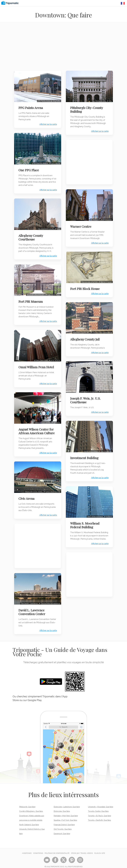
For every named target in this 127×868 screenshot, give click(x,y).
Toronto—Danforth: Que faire (99, 817)
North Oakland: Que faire (29, 821)
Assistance (27, 850)
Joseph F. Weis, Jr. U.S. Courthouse (86, 398)
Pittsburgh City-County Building (87, 109)
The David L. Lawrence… (30, 600)
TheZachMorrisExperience (50, 600)
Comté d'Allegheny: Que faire (31, 808)
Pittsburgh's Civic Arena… (34, 489)
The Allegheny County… (46, 227)
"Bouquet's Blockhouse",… (36, 293)
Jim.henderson (106, 389)
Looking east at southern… (89, 389)
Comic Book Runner (53, 489)
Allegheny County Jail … (81, 331)
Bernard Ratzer (106, 281)
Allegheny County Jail (85, 337)
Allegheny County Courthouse (31, 236)
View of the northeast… (95, 513)
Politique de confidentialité (57, 850)
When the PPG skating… (40, 162)
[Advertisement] (63, 48)
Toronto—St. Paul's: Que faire (100, 812)
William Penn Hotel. (41, 358)
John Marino (55, 162)
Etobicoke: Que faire (62, 808)
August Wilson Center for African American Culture (37, 428)
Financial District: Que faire (64, 821)
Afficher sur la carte (48, 124)
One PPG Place (29, 169)
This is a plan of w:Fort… (90, 281)
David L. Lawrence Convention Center (32, 609)
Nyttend (109, 513)
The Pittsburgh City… (99, 101)
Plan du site (100, 850)
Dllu (58, 227)
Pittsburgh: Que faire (27, 803)
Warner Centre (81, 226)
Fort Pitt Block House (85, 287)
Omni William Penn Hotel (37, 365)
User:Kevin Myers (54, 293)
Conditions (38, 850)
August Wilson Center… (43, 420)
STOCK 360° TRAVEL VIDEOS (82, 850)
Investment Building (91, 448)
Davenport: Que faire (62, 830)
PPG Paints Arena (31, 107)
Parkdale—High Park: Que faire (66, 812)
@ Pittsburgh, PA (96, 219)
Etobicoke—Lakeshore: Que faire (67, 803)
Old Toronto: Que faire (63, 826)
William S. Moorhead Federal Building (85, 522)
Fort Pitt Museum (31, 300)
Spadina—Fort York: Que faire (65, 817)
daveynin (56, 420)
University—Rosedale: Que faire (101, 803)
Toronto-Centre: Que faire (98, 808)
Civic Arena (27, 495)
